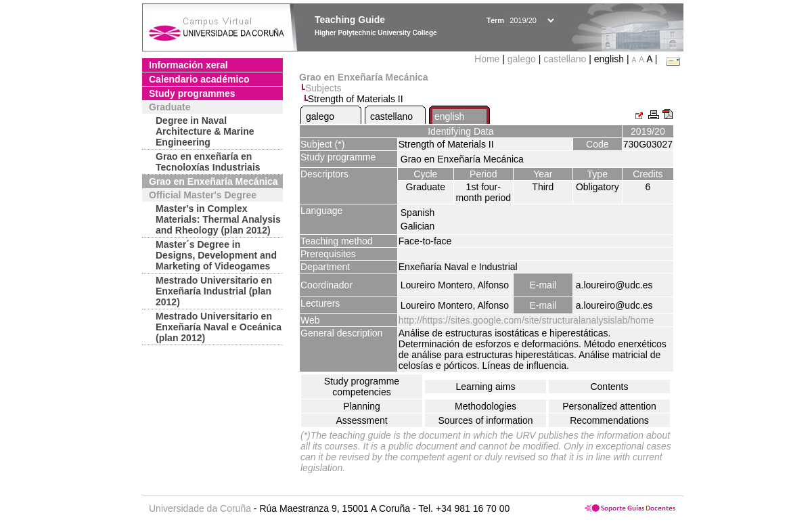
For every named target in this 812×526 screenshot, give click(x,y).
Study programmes (192, 93)
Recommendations (609, 420)
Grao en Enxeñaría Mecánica (213, 181)
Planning (362, 406)
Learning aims (486, 387)
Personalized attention (609, 406)
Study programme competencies (362, 387)
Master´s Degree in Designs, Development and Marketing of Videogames (216, 255)
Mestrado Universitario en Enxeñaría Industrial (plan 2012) (214, 291)
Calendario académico (199, 79)
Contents (609, 387)
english (449, 116)
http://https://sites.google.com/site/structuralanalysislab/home (526, 320)
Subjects (323, 88)
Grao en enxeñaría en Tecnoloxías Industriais (208, 162)
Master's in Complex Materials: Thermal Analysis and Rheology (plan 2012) (218, 219)
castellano (565, 59)
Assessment (361, 420)
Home (488, 59)
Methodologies (486, 406)
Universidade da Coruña (200, 508)
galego (522, 59)
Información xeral (188, 65)
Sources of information (485, 420)
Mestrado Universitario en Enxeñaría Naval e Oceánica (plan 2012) (219, 327)
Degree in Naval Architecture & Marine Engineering (205, 131)
